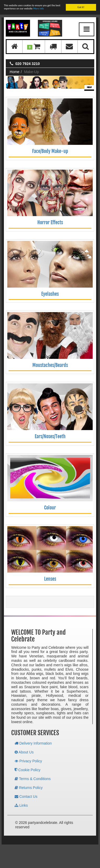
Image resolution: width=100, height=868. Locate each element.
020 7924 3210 (28, 64)
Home (14, 72)
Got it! (81, 7)
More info (39, 8)
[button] (34, 47)
